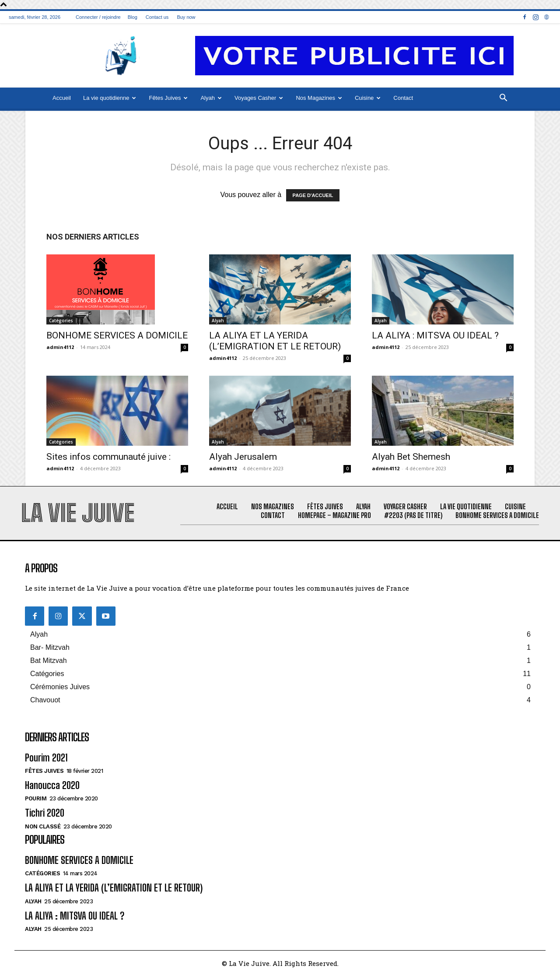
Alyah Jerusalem (243, 457)
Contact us (157, 17)
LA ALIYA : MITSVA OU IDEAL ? (435, 335)
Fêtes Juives (168, 98)
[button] (503, 99)
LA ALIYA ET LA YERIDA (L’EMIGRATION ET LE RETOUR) (275, 341)
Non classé (43, 826)
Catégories (61, 321)
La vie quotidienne (110, 98)
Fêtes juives (44, 771)
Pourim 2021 (46, 758)
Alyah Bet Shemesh (411, 457)
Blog (133, 17)
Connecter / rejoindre (98, 17)
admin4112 (60, 347)
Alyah (211, 98)
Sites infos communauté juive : (108, 457)
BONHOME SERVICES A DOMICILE (117, 335)
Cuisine (368, 98)
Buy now (186, 17)
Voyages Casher (259, 98)
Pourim (36, 798)
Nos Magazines (319, 98)
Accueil (62, 98)
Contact (403, 98)
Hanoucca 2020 (52, 785)
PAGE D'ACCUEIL (313, 195)
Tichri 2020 (45, 813)
